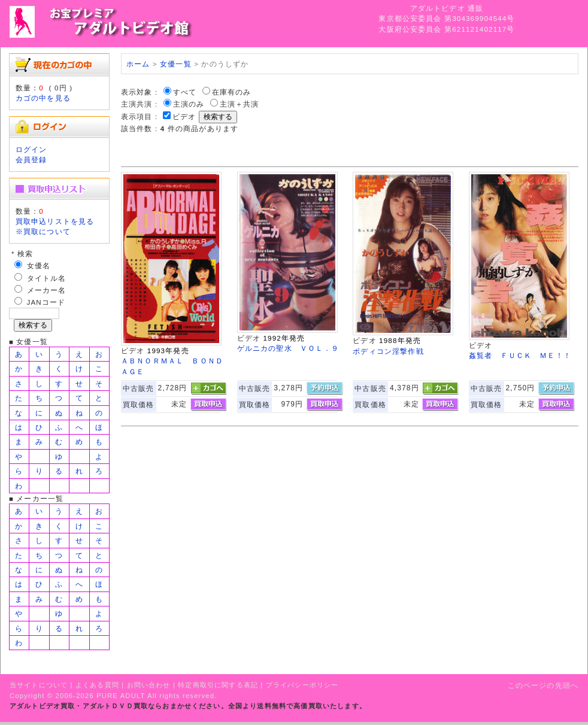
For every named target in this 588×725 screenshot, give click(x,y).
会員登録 (31, 160)
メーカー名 (47, 290)
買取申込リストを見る (55, 221)
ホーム (138, 64)
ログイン (31, 149)
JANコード (46, 302)
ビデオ (184, 116)
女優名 (39, 266)
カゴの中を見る (43, 98)
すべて (185, 92)
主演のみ (189, 104)
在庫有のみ (232, 92)
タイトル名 (47, 278)
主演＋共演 (240, 104)
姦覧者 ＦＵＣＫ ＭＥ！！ (520, 355)
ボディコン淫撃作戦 (388, 351)
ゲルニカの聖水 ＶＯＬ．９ (288, 348)
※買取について (43, 231)
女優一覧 (176, 64)
